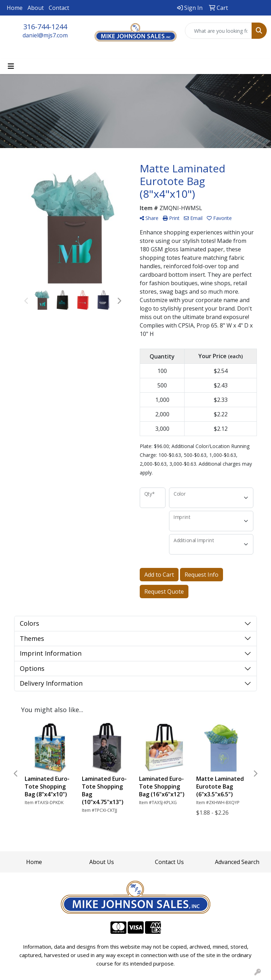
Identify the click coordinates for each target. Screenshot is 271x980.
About (36, 8)
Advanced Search (237, 862)
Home (15, 8)
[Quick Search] (218, 31)
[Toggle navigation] (11, 66)
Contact (59, 8)
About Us (102, 862)
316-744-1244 (45, 27)
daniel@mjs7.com (45, 35)
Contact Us (169, 862)
